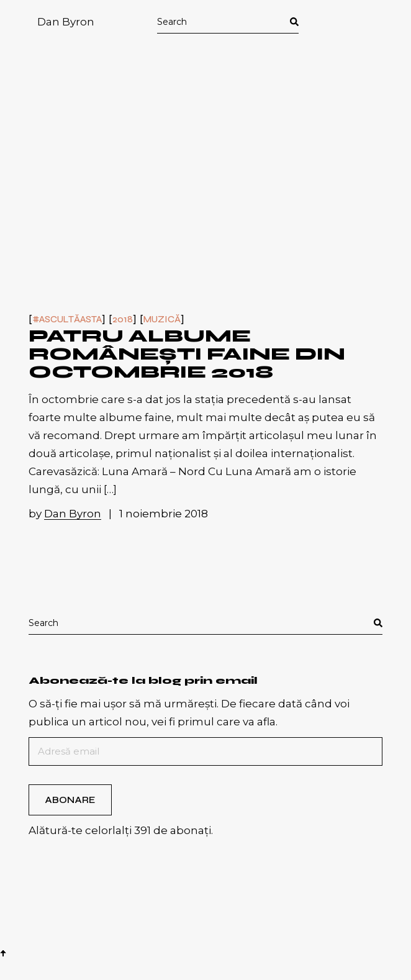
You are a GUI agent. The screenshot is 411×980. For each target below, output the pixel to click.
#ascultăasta (67, 320)
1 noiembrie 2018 (164, 514)
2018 (123, 320)
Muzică (162, 320)
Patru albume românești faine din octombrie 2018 (187, 354)
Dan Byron (66, 22)
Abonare (70, 800)
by (66, 514)
